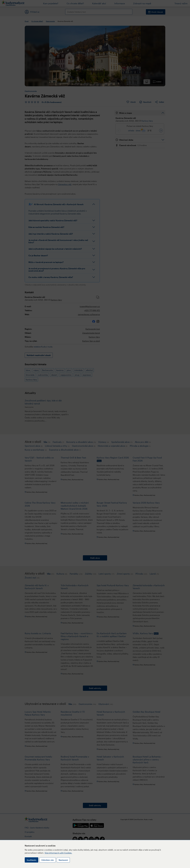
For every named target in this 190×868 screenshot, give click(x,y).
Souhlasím (32, 860)
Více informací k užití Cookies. (58, 853)
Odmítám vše (47, 860)
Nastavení (63, 860)
